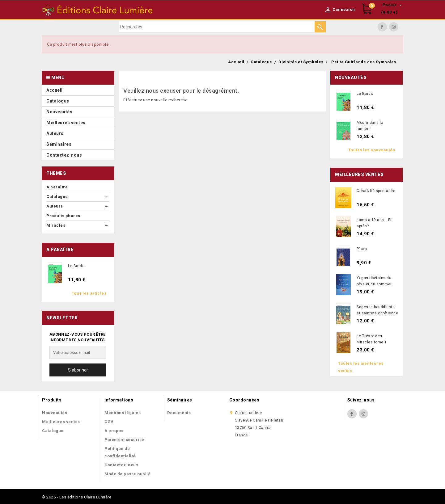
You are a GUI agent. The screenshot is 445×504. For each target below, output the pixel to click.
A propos (114, 431)
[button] (78, 133)
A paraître (57, 187)
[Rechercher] (222, 27)
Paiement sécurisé (124, 440)
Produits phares (63, 216)
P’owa (362, 249)
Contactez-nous (121, 465)
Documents (179, 413)
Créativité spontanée (376, 191)
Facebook (382, 27)
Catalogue (53, 431)
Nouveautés (55, 413)
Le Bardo (76, 266)
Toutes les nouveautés (372, 150)
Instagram (394, 27)
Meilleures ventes (61, 422)
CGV (109, 422)
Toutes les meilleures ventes (361, 367)
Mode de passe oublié (127, 474)
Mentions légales (123, 413)
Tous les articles (89, 293)
